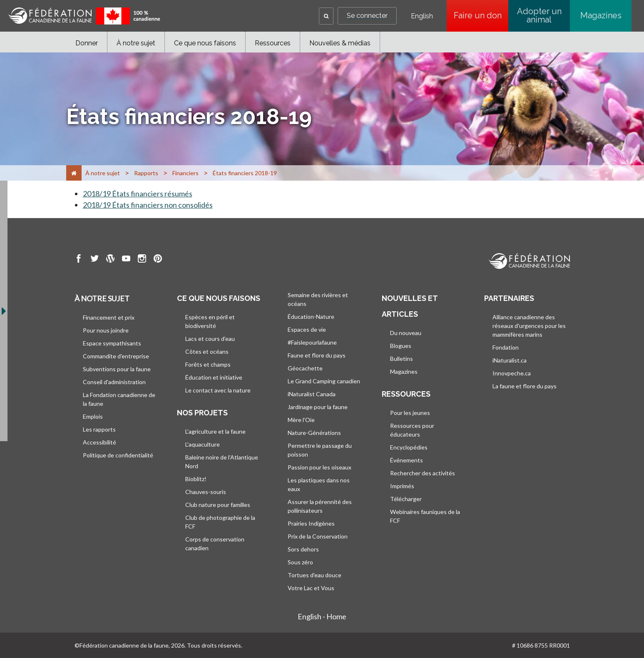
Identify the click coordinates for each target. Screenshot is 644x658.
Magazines (601, 15)
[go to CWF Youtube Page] (126, 260)
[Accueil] (74, 173)
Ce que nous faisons (205, 43)
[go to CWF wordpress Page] (110, 260)
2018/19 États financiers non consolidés (148, 205)
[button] (326, 16)
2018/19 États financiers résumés (138, 194)
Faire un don (481, 15)
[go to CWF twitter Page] (94, 260)
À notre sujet (136, 43)
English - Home (322, 616)
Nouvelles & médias (340, 43)
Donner (87, 43)
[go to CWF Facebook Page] (79, 260)
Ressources (273, 43)
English (422, 16)
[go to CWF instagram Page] (142, 260)
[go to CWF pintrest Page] (158, 260)
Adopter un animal (539, 15)
